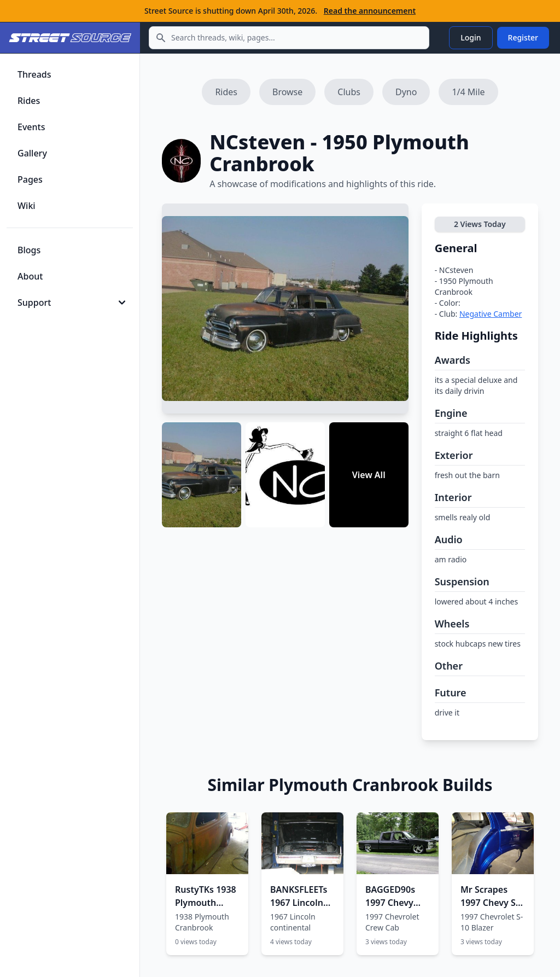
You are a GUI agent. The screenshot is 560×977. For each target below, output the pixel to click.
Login (471, 37)
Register (523, 37)
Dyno (406, 92)
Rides (226, 92)
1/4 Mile (468, 92)
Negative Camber (491, 314)
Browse (287, 92)
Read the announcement (370, 11)
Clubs (349, 92)
